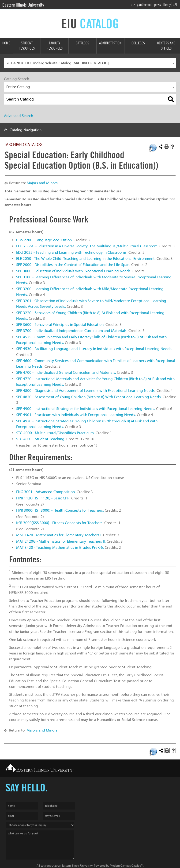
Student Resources (27, 46)
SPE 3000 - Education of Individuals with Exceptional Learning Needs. (74, 271)
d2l (175, 5)
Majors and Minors (42, 183)
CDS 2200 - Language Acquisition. (44, 240)
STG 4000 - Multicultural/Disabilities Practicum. (55, 433)
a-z (133, 5)
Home (6, 43)
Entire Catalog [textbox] (18, 87)
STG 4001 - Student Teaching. (41, 439)
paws (157, 5)
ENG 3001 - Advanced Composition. (46, 492)
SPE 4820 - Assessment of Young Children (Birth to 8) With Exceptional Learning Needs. (89, 397)
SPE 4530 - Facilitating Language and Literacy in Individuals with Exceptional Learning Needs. (94, 349)
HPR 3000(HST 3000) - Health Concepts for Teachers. (60, 510)
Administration (110, 43)
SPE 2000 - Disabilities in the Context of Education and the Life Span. (73, 265)
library (167, 5)
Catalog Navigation (26, 130)
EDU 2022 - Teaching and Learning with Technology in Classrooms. (72, 252)
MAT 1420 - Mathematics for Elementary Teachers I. (59, 535)
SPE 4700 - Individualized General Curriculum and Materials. (66, 372)
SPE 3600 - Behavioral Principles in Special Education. (60, 325)
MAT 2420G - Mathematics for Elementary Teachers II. (61, 541)
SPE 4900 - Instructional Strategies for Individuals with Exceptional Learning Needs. (86, 409)
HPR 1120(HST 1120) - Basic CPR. (43, 498)
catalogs (46, 866)
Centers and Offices (166, 46)
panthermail (144, 5)
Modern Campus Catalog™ (126, 866)
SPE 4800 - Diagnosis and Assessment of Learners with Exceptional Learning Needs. (86, 391)
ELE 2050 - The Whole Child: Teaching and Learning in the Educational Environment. (86, 259)
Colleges (138, 43)
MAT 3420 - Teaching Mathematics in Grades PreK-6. (60, 547)
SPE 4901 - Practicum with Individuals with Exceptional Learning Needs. (76, 415)
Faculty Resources (55, 46)
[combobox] (90, 63)
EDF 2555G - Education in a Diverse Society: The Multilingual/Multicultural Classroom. (87, 246)
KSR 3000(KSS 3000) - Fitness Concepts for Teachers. (60, 523)
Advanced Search (19, 116)
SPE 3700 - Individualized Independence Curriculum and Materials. (72, 331)
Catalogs (82, 43)
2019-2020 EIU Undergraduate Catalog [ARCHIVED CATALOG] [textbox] (58, 63)
